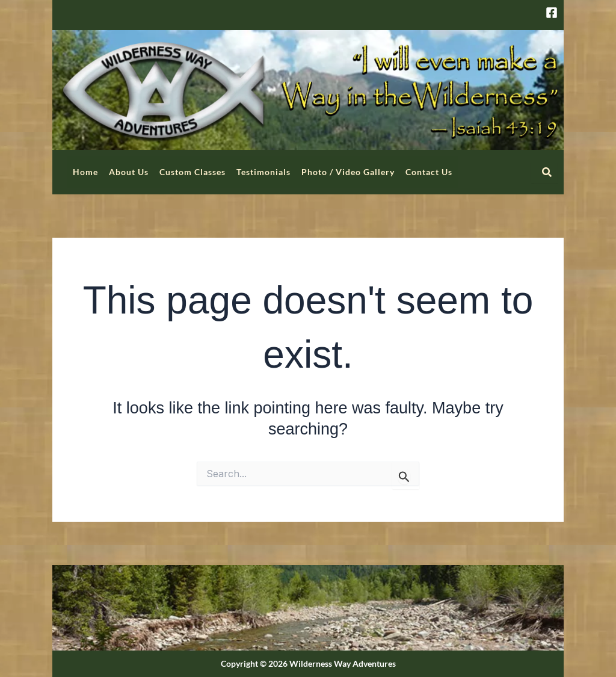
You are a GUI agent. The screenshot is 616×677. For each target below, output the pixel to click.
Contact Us (429, 172)
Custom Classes (192, 172)
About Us (129, 172)
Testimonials (263, 172)
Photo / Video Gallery (348, 172)
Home (85, 172)
